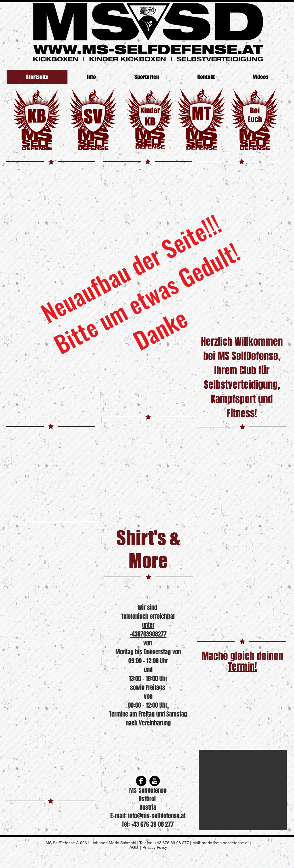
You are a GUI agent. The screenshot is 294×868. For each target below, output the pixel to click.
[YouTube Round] (155, 781)
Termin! (242, 667)
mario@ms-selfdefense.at (225, 843)
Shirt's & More (148, 549)
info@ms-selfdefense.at (157, 816)
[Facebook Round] (141, 781)
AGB (134, 847)
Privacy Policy (155, 847)
